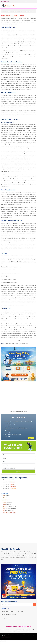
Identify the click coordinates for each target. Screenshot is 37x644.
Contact (22, 631)
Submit (18, 472)
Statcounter (3, 641)
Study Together (27, 626)
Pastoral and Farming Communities (17, 344)
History (11, 11)
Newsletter (20, 626)
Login (3, 2)
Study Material (17, 11)
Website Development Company (29, 635)
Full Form (6, 498)
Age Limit (7, 504)
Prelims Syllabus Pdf (9, 506)
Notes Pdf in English (9, 508)
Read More (31, 438)
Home (3, 11)
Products (17, 631)
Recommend (9, 626)
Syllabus (6, 496)
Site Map (26, 631)
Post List (6, 500)
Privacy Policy (30, 629)
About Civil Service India (14, 629)
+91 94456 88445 (19, 611)
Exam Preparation (8, 511)
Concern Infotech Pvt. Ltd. (6, 637)
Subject (7, 11)
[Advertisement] (18, 531)
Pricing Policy (23, 629)
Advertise (15, 626)
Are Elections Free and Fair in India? (13, 434)
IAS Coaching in (8, 480)
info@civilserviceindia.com (10, 614)
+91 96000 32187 (9, 611)
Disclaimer (6, 629)
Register (7, 2)
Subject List (7, 502)
